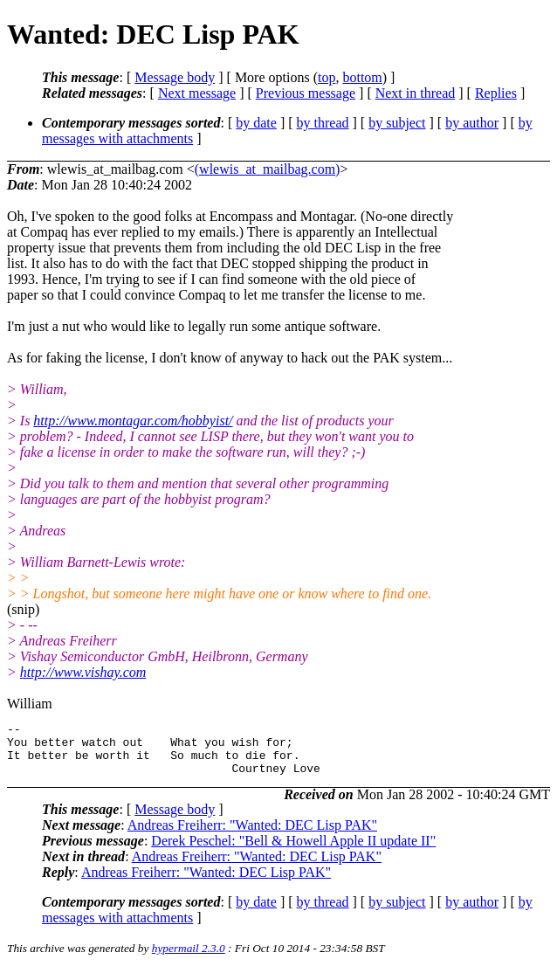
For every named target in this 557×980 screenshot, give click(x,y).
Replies (496, 93)
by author (472, 123)
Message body (175, 77)
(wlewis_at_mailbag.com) (268, 169)
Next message (197, 93)
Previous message (306, 93)
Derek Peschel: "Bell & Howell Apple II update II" (293, 851)
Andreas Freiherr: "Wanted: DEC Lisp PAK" (252, 835)
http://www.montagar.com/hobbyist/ (133, 421)
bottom (362, 77)
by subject (397, 123)
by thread (323, 123)
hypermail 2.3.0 (189, 959)
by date (256, 123)
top (327, 77)
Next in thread (416, 93)
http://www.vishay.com (83, 672)
